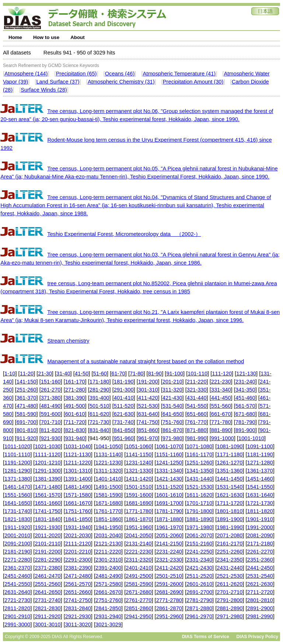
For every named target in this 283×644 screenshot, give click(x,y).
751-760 (172, 422)
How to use (46, 37)
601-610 (75, 414)
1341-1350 (199, 471)
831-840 (99, 430)
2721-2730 (17, 600)
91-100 (175, 374)
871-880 (197, 430)
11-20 (27, 374)
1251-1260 (199, 463)
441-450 (221, 398)
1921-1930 (48, 527)
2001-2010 (17, 535)
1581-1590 (108, 495)
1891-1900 (230, 519)
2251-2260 (230, 552)
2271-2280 (17, 560)
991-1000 (223, 438)
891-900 (245, 430)
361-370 (27, 398)
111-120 (222, 374)
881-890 (221, 430)
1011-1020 (17, 446)
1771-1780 (139, 511)
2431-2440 (230, 568)
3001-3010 (48, 624)
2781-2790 (199, 600)
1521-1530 (199, 487)
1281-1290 (17, 471)
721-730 (99, 422)
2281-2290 (48, 560)
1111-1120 (48, 454)
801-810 (27, 430)
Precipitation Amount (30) (193, 82)
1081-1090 (230, 446)
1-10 (10, 374)
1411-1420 (139, 479)
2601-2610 (199, 584)
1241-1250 (169, 463)
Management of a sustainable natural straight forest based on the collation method (146, 361)
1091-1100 (260, 446)
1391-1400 (78, 479)
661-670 (221, 414)
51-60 (100, 374)
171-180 (99, 382)
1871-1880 (169, 519)
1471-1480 (48, 487)
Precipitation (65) (76, 74)
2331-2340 (199, 560)
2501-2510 (169, 576)
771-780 (221, 422)
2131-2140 (139, 544)
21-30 (45, 374)
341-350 (245, 390)
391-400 (99, 398)
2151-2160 (199, 544)
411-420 (148, 398)
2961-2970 (199, 616)
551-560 (221, 406)
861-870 (172, 430)
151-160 (51, 382)
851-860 (148, 430)
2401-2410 (139, 568)
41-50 (82, 374)
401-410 (124, 398)
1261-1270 (230, 463)
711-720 (75, 422)
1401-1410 (108, 479)
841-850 (124, 430)
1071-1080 (199, 446)
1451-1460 (260, 479)
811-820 (51, 430)
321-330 (197, 390)
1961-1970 (169, 527)
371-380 (51, 398)
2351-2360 (260, 560)
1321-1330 (139, 471)
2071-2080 (230, 535)
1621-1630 (230, 495)
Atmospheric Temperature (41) (179, 74)
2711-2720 (260, 592)
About (78, 37)
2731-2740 (48, 600)
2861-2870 (169, 608)
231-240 (245, 382)
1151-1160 (169, 454)
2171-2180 (260, 544)
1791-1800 (199, 511)
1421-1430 (169, 479)
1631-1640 (260, 495)
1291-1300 (48, 471)
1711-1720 (230, 503)
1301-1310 (78, 471)
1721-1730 (260, 503)
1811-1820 (260, 511)
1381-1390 (48, 479)
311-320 (172, 390)
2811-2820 (17, 608)
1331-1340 (169, 471)
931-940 (75, 438)
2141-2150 (169, 544)
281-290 (99, 390)
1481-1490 (78, 487)
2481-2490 (108, 576)
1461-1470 (17, 487)
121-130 (246, 374)
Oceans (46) (120, 74)
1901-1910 (260, 519)
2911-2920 (48, 616)
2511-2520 (199, 576)
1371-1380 (17, 479)
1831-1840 (48, 519)
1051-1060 (139, 446)
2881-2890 (230, 608)
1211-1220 (78, 463)
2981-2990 (260, 616)
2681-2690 (169, 592)
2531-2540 (260, 576)
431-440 (197, 398)
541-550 (197, 406)
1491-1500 (108, 487)
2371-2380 (48, 568)
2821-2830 (48, 608)
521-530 (148, 406)
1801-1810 (230, 511)
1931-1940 (78, 527)
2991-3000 (17, 624)
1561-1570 (48, 495)
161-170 (75, 382)
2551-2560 (48, 584)
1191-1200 (17, 463)
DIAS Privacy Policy (257, 637)
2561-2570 (78, 584)
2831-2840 (78, 608)
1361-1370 (260, 471)
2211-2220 (108, 552)
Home (15, 37)
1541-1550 (260, 487)
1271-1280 (260, 463)
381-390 (75, 398)
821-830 (75, 430)
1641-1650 (17, 503)
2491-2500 (139, 576)
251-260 (27, 390)
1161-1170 (199, 454)
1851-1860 (108, 519)
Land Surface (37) (58, 82)
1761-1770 (108, 511)
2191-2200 (48, 552)
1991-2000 (260, 527)
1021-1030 (48, 446)
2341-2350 (230, 560)
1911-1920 (17, 527)
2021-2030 (78, 535)
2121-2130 (108, 544)
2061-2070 (199, 535)
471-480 (27, 406)
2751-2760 (108, 600)
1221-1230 (108, 463)
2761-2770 (139, 600)
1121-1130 (78, 454)
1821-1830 (17, 519)
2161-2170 (230, 544)
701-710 (51, 422)
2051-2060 (169, 535)
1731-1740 (17, 511)
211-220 (197, 382)
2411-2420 (169, 568)
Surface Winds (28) (44, 90)
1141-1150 (139, 454)
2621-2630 (260, 584)
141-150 (27, 382)
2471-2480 (78, 576)
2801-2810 (260, 600)
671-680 (245, 414)
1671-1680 (108, 503)
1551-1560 (17, 495)
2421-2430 (199, 568)
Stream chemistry (68, 341)
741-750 (148, 422)
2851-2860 (139, 608)
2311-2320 (139, 560)
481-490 (51, 406)
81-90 (155, 374)
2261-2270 (260, 552)
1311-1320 (108, 471)
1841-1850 (78, 519)
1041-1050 (108, 446)
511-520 (124, 406)
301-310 (148, 390)
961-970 (148, 438)
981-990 (197, 438)
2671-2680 (139, 592)
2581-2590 (139, 584)
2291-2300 (78, 560)
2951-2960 (169, 616)
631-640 (148, 414)
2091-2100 (17, 544)
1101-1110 (17, 454)
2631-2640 (17, 592)
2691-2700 (199, 592)
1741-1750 (48, 511)
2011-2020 (48, 535)
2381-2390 (78, 568)
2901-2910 (17, 616)
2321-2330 (169, 560)
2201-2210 (78, 552)
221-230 (221, 382)
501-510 (99, 406)
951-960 (124, 438)
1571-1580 (78, 495)
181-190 (124, 382)
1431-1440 (199, 479)
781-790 (245, 422)
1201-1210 (48, 463)
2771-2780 (169, 600)
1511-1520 (169, 487)
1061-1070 (169, 446)
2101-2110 (48, 544)
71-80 (137, 374)
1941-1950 (108, 527)
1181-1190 (260, 454)
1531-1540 (230, 487)
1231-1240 (139, 463)
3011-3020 (78, 624)
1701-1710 (199, 503)
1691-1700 (169, 503)
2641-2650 (48, 592)
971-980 (172, 438)
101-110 (198, 374)
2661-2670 (108, 592)
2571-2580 (108, 584)
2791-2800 (230, 600)
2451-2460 (17, 576)
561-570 (245, 406)
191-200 (148, 382)
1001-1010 (251, 438)
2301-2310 (108, 560)
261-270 (51, 390)
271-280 (75, 390)
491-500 (75, 406)
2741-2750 (78, 600)
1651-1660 (48, 503)
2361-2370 (17, 568)
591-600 (51, 414)
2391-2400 (108, 568)
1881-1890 (199, 519)
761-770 (197, 422)
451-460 (245, 398)
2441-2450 (260, 568)
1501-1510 (139, 487)
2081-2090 (260, 535)
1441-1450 (230, 479)
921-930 (51, 438)
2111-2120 (78, 544)
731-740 (124, 422)
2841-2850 (108, 608)
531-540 (172, 406)
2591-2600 (169, 584)
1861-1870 (139, 519)
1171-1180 (230, 454)
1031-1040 (78, 446)
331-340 (221, 390)
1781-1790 (169, 511)
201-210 (172, 382)
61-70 (118, 374)
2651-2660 (78, 592)
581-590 (27, 414)
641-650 (172, 414)
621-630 (124, 414)
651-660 (197, 414)
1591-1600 (139, 495)
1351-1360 (230, 471)
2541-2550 (17, 584)
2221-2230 (139, 552)
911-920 (27, 438)
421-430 (172, 398)
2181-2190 (17, 552)
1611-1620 (199, 495)
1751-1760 (78, 511)
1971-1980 (199, 527)
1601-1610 (169, 495)
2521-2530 (230, 576)
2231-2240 (169, 552)
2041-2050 (139, 535)
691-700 (27, 422)
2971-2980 (230, 616)
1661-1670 (78, 503)
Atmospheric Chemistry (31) (121, 82)
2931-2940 (108, 616)
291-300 (124, 390)
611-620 (99, 414)
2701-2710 (230, 592)
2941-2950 (139, 616)
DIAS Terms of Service (206, 637)
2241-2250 (199, 552)
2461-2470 (48, 576)
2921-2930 (78, 616)
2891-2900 (260, 608)
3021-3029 (108, 624)
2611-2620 (230, 584)
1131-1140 (108, 454)
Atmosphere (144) (26, 74)
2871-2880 (199, 608)
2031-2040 (108, 535)
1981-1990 (230, 527)
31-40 (63, 374)
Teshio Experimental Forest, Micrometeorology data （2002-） (124, 234)
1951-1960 (139, 527)
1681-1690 (139, 503)
